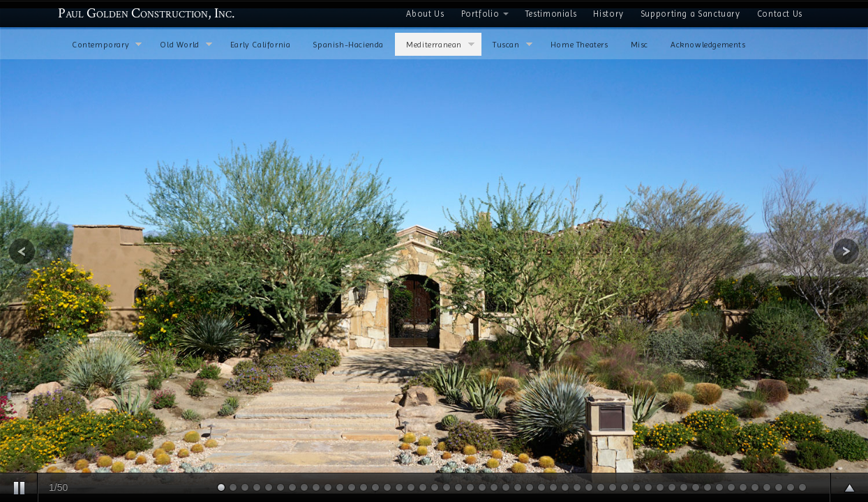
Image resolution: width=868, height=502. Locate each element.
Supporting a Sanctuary (690, 14)
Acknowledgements (708, 45)
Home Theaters (579, 45)
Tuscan (512, 46)
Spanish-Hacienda (348, 45)
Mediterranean (440, 46)
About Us (425, 14)
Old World (186, 46)
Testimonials (551, 14)
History (608, 14)
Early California (261, 45)
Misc (639, 45)
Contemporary (107, 46)
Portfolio (485, 14)
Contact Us (780, 14)
